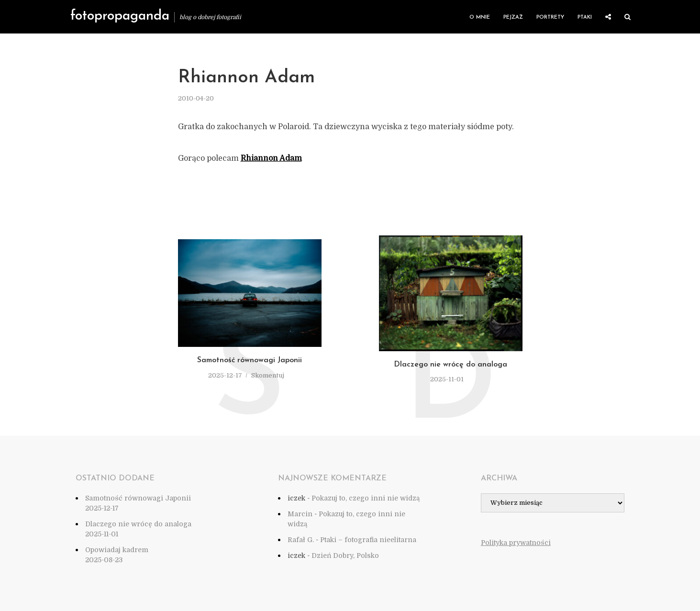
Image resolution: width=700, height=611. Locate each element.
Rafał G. (301, 540)
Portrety (550, 17)
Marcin (300, 514)
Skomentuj (268, 375)
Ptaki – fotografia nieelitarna (368, 540)
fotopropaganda (120, 16)
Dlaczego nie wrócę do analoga (450, 365)
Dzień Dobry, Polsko (345, 555)
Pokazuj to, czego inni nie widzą (366, 498)
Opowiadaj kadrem (117, 550)
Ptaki (585, 17)
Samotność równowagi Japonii (250, 360)
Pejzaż (513, 17)
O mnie (480, 17)
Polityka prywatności (516, 543)
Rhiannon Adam (271, 158)
